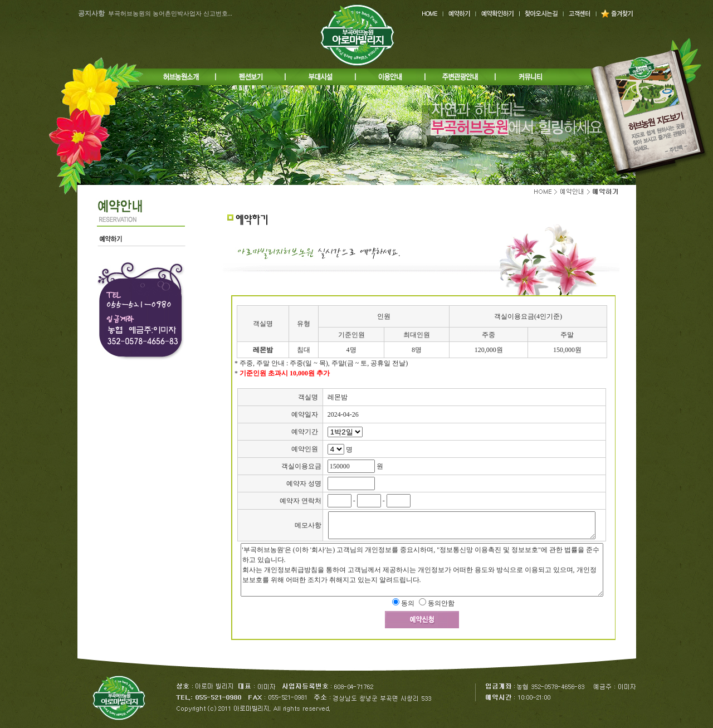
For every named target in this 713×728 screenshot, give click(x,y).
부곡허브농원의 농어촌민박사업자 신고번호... (170, 13)
